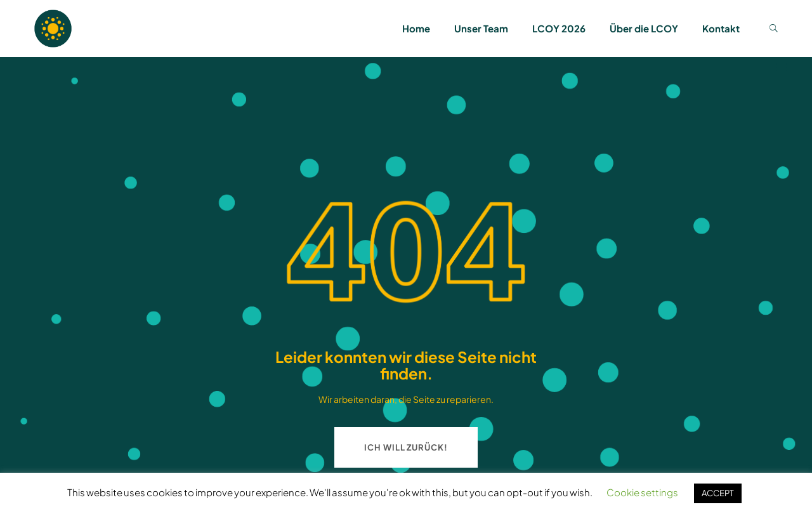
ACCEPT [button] (718, 493)
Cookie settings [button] (642, 492)
